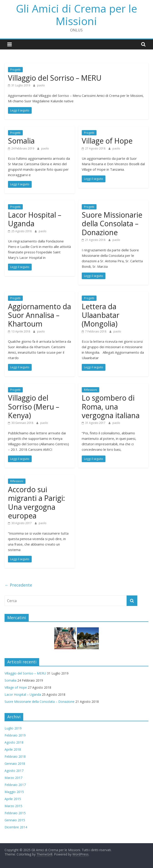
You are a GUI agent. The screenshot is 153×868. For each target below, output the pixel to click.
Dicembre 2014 (16, 827)
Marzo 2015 (13, 806)
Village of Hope (107, 141)
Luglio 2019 (13, 728)
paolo (41, 85)
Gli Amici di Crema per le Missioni (76, 15)
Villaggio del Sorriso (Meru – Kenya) (34, 407)
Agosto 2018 (14, 742)
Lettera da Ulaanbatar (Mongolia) (101, 315)
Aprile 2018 (13, 749)
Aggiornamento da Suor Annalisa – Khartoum (40, 315)
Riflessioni (91, 390)
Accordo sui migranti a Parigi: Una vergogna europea (36, 502)
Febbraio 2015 (15, 813)
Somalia (21, 141)
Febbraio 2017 (15, 785)
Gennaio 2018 (15, 764)
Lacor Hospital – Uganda (35, 219)
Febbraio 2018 (15, 756)
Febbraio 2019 (15, 735)
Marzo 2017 (13, 778)
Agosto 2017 (14, 771)
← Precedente (18, 585)
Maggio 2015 (14, 792)
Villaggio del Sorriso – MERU (55, 78)
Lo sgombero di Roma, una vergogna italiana (111, 407)
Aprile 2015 (13, 799)
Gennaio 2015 (15, 820)
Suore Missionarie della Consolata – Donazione (112, 224)
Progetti (15, 70)
